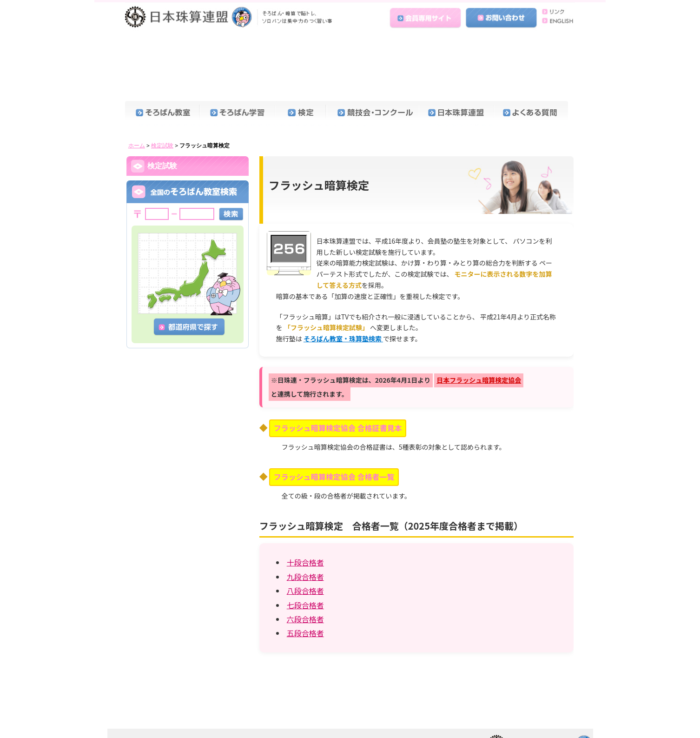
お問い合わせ (502, 16)
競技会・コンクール (373, 50)
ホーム (137, 82)
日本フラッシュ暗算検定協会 (479, 316)
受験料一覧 (159, 255)
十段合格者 (305, 499)
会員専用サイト (427, 16)
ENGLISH (556, 20)
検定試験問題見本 (168, 235)
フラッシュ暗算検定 (171, 315)
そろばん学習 (237, 50)
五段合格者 (305, 569)
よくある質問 (532, 50)
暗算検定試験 (162, 186)
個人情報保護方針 (265, 716)
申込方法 (156, 275)
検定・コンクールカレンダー (183, 142)
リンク (556, 11)
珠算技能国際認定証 (171, 295)
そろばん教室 (162, 50)
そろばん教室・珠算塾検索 (343, 275)
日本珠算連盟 (231, 16)
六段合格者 (305, 555)
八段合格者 (305, 527)
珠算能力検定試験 (168, 161)
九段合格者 (305, 513)
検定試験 (162, 82)
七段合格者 (305, 541)
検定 (301, 50)
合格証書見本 (162, 122)
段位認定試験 (162, 210)
